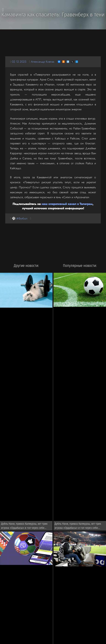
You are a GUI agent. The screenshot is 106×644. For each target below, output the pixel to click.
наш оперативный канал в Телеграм (67, 204)
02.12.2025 (19, 62)
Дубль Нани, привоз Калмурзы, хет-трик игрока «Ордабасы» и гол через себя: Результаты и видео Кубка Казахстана (24, 526)
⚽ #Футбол (20, 218)
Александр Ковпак (43, 62)
